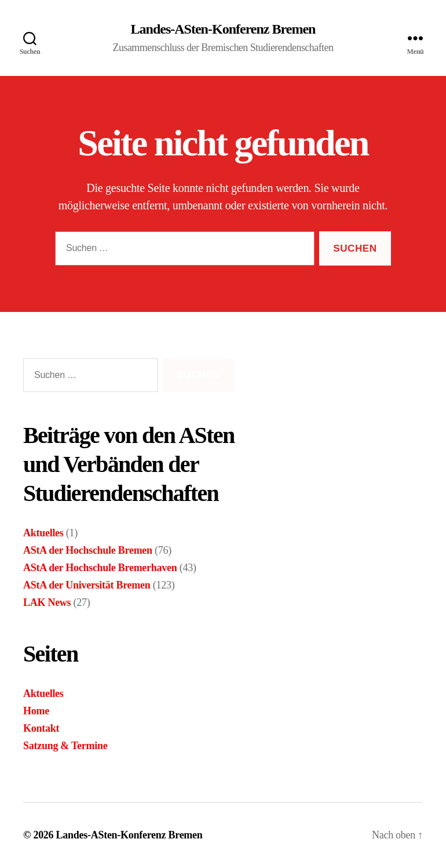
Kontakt (41, 728)
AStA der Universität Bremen (87, 585)
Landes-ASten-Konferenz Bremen (223, 29)
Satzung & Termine (65, 746)
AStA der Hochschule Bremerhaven (100, 568)
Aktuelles (43, 533)
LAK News (47, 602)
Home (36, 711)
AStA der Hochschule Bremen (88, 550)
